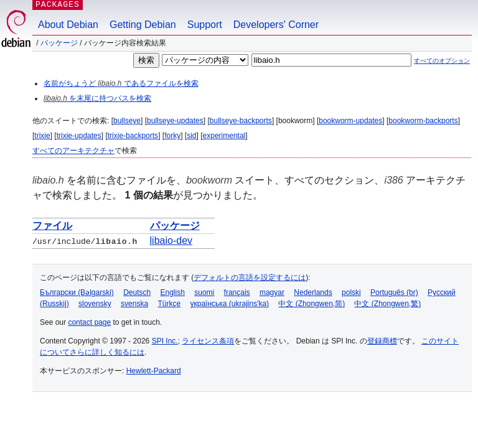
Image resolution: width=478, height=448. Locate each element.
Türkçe (169, 304)
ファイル (52, 226)
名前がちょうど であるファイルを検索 (121, 83)
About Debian (68, 25)
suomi (204, 292)
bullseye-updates (175, 121)
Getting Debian (143, 25)
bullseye (127, 121)
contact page (89, 322)
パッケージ (59, 43)
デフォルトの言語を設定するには (250, 278)
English (173, 292)
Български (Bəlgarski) (77, 292)
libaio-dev (171, 240)
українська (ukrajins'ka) (229, 304)
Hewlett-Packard (154, 371)
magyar (272, 292)
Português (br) (394, 292)
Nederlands (313, 292)
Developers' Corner (276, 25)
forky (172, 136)
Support (205, 25)
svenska (134, 304)
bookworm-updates (350, 121)
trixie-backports (133, 136)
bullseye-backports (241, 121)
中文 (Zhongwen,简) (312, 304)
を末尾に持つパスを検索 (97, 98)
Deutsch (137, 292)
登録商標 (382, 341)
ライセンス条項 (208, 341)
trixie (42, 136)
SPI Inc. (165, 341)
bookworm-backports (423, 121)
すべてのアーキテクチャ (73, 151)
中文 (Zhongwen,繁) (387, 304)
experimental (224, 136)
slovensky (95, 304)
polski (351, 292)
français (237, 292)
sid (191, 136)
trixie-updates (79, 136)
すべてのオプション (442, 61)
